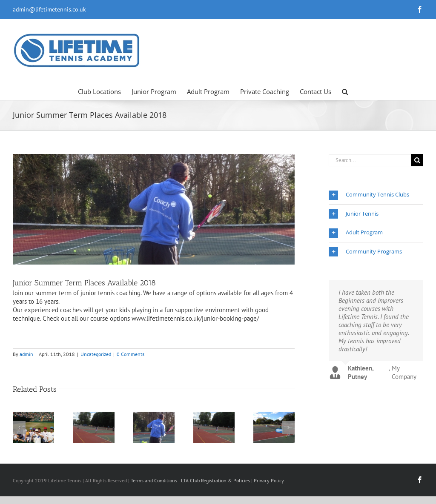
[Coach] (154, 209)
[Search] (417, 160)
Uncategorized (96, 354)
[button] (345, 91)
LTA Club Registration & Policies (216, 480)
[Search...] (370, 160)
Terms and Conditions (154, 480)
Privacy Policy (269, 480)
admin (26, 354)
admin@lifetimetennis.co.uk (49, 9)
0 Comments (131, 354)
